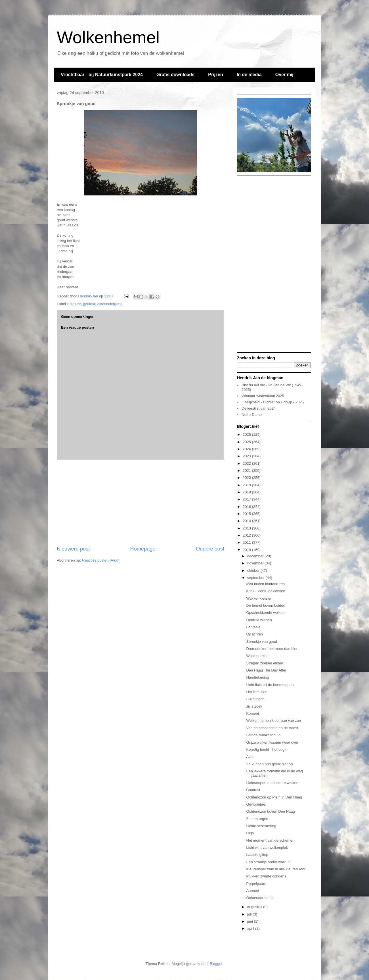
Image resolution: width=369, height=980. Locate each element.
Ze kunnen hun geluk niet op (269, 764)
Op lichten (254, 634)
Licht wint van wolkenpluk (267, 847)
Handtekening (257, 677)
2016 (247, 507)
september (256, 578)
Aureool (252, 891)
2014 (247, 521)
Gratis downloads (175, 75)
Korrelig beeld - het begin (267, 749)
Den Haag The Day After (266, 670)
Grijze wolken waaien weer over (272, 742)
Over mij (284, 75)
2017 (247, 499)
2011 (247, 542)
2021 (247, 471)
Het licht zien (257, 692)
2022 (247, 463)
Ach (249, 757)
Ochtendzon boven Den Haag (270, 811)
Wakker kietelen (259, 598)
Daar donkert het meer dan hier (272, 649)
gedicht (89, 304)
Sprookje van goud (261, 642)
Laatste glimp (257, 855)
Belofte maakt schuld (263, 735)
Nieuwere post (73, 549)
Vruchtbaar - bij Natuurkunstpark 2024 (102, 75)
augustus (255, 907)
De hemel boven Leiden (266, 605)
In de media (249, 75)
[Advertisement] (141, 502)
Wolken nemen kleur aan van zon (273, 721)
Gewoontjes (256, 804)
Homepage (143, 549)
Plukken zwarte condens (266, 876)
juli (250, 914)
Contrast (253, 790)
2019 (247, 485)
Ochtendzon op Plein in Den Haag (274, 797)
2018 (247, 492)
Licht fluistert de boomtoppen (270, 685)
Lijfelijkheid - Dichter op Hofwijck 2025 (273, 402)
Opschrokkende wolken (265, 613)
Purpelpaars (256, 884)
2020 (247, 478)
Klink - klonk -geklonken (266, 591)
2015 (247, 514)
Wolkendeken (257, 656)
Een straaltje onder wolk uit (268, 862)
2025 (247, 442)
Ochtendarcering (260, 898)
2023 (247, 456)
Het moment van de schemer (270, 840)
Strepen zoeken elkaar (265, 663)
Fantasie (253, 627)
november (256, 563)
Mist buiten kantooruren (265, 584)
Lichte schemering (261, 826)
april (251, 928)
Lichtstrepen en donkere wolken (272, 783)
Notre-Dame (252, 415)
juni (251, 921)
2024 (247, 449)
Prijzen (215, 75)
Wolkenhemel (108, 37)
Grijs (250, 833)
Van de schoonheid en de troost (272, 728)
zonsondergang (110, 304)
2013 (247, 528)
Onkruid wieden (259, 620)
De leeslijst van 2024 (259, 408)
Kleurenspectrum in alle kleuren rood (276, 869)
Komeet (252, 713)
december (256, 556)
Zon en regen (257, 819)
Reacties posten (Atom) (101, 560)
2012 (247, 535)
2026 (247, 434)
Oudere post (210, 549)
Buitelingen (255, 699)
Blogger (216, 964)
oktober (254, 571)
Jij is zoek (254, 706)
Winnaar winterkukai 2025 (263, 396)
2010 (247, 550)
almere (76, 304)
